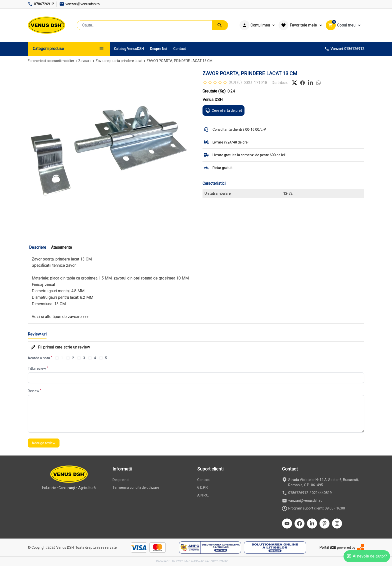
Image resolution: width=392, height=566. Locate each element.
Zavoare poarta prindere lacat (119, 61)
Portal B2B (328, 547)
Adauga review (44, 443)
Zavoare (85, 61)
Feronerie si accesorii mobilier (51, 61)
